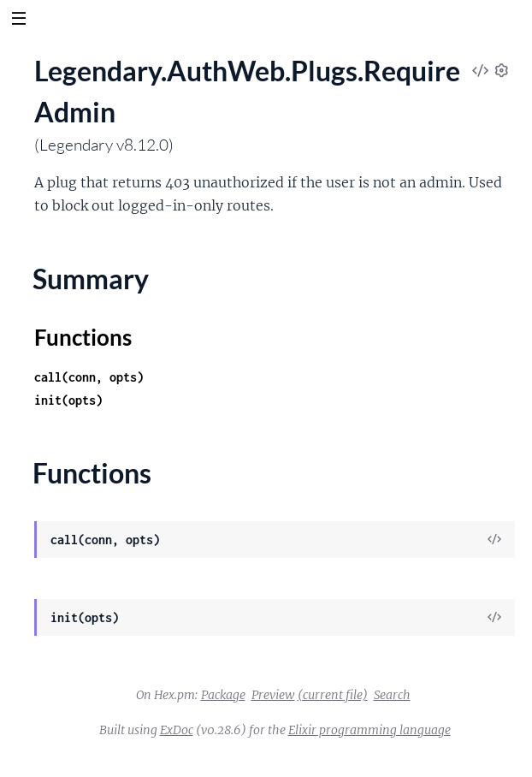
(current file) (333, 695)
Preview (273, 695)
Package (223, 695)
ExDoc (177, 730)
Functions (83, 337)
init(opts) (68, 400)
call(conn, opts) (89, 377)
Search (392, 695)
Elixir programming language (369, 730)
